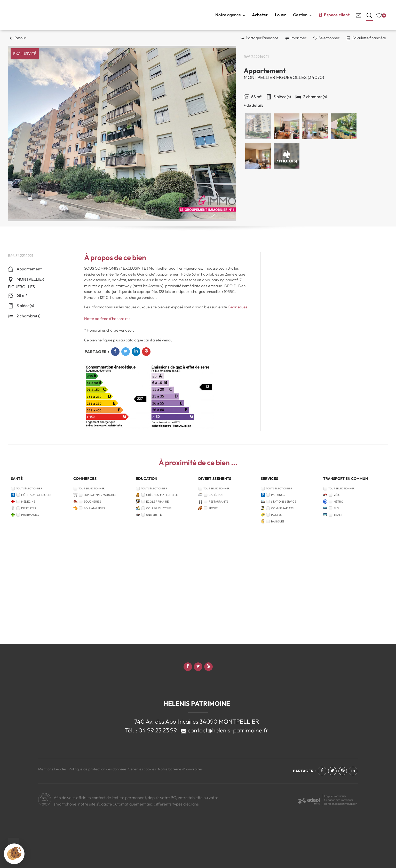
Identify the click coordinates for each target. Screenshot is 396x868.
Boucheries (92, 502)
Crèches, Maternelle (162, 495)
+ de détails (253, 105)
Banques (278, 521)
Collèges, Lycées (159, 508)
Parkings (278, 495)
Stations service (284, 502)
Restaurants (218, 502)
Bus (336, 508)
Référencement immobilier (341, 804)
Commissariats (282, 508)
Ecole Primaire (157, 502)
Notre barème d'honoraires (108, 319)
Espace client (334, 15)
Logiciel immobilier (335, 796)
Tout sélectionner (29, 488)
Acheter (260, 15)
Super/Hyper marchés (100, 495)
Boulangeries (94, 508)
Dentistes (29, 508)
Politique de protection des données (98, 769)
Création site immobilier (339, 800)
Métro (338, 502)
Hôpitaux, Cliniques (36, 495)
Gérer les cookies (142, 769)
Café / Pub (216, 495)
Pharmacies (30, 515)
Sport (213, 508)
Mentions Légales (52, 769)
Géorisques (237, 307)
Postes (276, 515)
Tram (338, 515)
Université (154, 515)
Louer (281, 15)
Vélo (337, 495)
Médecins (28, 502)
